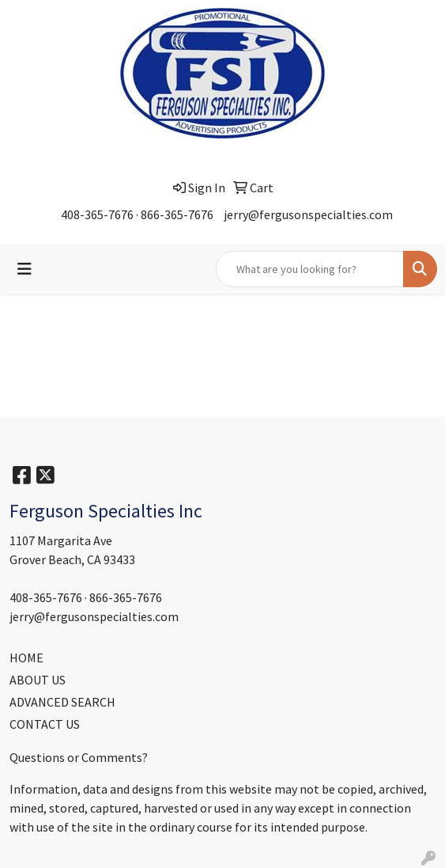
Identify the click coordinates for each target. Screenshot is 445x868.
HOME (26, 658)
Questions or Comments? (79, 757)
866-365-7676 (177, 214)
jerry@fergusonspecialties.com (308, 214)
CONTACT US (45, 724)
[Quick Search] (310, 269)
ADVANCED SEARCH (62, 702)
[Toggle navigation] (25, 269)
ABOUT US (38, 680)
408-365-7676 (97, 214)
